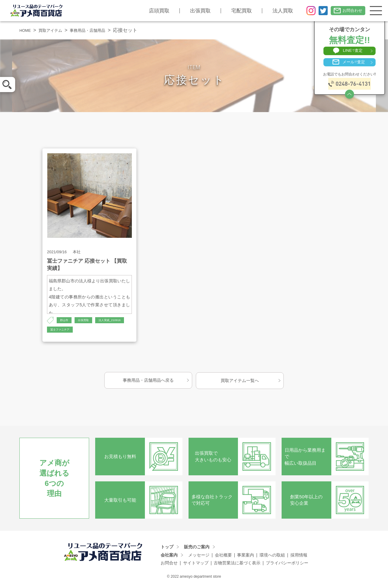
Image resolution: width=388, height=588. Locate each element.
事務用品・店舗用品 (100, 30)
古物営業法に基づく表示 (237, 565)
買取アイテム (56, 30)
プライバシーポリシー (287, 565)
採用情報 (299, 557)
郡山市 (65, 321)
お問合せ (169, 565)
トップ (167, 549)
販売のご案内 (197, 549)
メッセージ (199, 557)
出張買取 (193, 11)
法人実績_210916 (65, 331)
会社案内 (169, 557)
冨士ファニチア (102, 331)
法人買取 (276, 11)
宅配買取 (235, 11)
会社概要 (223, 557)
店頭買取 (152, 11)
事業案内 (246, 557)
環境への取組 (272, 557)
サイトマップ (196, 565)
